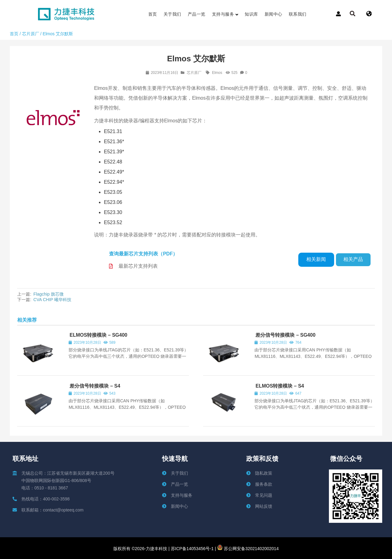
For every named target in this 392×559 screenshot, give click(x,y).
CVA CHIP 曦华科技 (52, 300)
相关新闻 (316, 259)
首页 (14, 34)
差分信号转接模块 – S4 (95, 386)
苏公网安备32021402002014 (248, 549)
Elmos (217, 73)
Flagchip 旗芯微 (49, 294)
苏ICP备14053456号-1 (192, 549)
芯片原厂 (31, 34)
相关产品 (353, 259)
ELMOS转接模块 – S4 (280, 386)
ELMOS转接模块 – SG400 (98, 335)
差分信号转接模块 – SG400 (285, 335)
